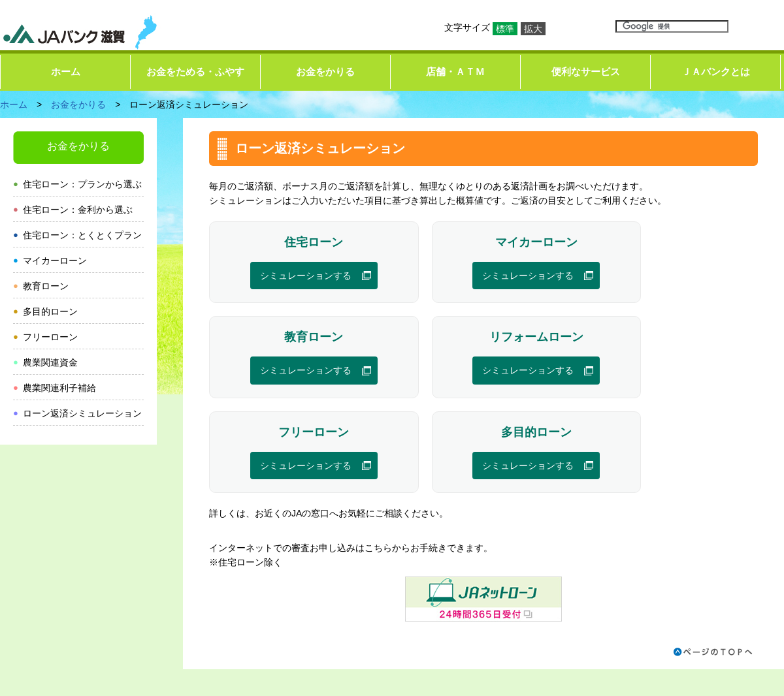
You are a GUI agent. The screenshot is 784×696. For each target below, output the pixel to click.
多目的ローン (50, 311)
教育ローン (46, 286)
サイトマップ (351, 609)
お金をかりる (325, 71)
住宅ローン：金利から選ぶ (78, 210)
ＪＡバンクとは (716, 71)
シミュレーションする (286, 276)
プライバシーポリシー (647, 609)
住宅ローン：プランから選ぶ (82, 184)
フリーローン (50, 337)
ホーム (66, 71)
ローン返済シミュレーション (82, 413)
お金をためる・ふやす (195, 71)
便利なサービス (586, 71)
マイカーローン (55, 261)
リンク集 (414, 609)
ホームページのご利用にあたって (517, 609)
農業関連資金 (50, 362)
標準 (505, 29)
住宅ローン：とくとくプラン (82, 235)
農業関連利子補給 (59, 388)
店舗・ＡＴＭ (455, 71)
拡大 (533, 29)
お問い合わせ (737, 609)
